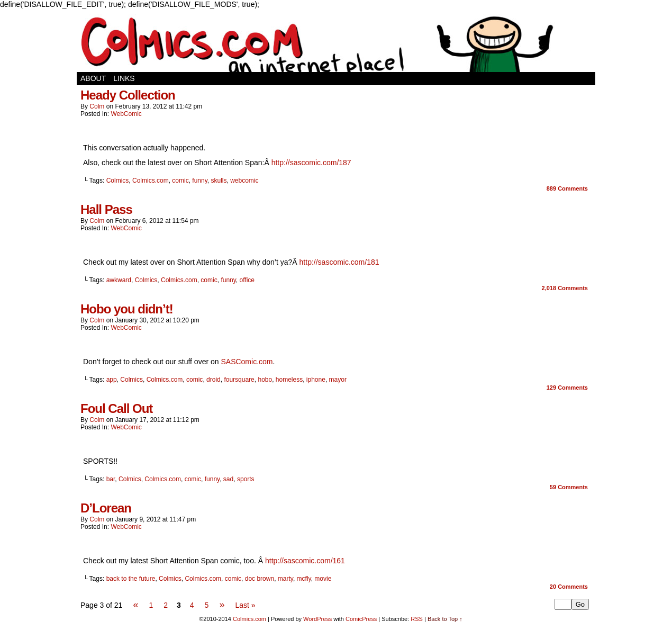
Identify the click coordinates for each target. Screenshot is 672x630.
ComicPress (361, 619)
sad (228, 479)
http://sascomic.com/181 (339, 262)
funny (199, 181)
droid (214, 380)
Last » (245, 605)
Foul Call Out (116, 408)
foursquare (239, 380)
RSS (417, 619)
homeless (289, 380)
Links (124, 78)
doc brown (260, 579)
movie (323, 579)
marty (285, 579)
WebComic (126, 114)
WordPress (317, 619)
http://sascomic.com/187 (311, 163)
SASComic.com (247, 362)
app (112, 380)
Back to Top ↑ (445, 619)
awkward (119, 280)
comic (180, 181)
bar (111, 479)
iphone (316, 380)
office (247, 280)
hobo (265, 380)
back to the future (131, 579)
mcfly (304, 579)
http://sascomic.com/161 (305, 561)
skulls (219, 181)
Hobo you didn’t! (127, 309)
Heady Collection (128, 95)
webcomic (244, 181)
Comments (567, 188)
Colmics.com (151, 181)
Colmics (118, 181)
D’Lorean (106, 508)
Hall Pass (106, 209)
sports (246, 479)
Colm (97, 106)
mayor (338, 380)
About (93, 78)
